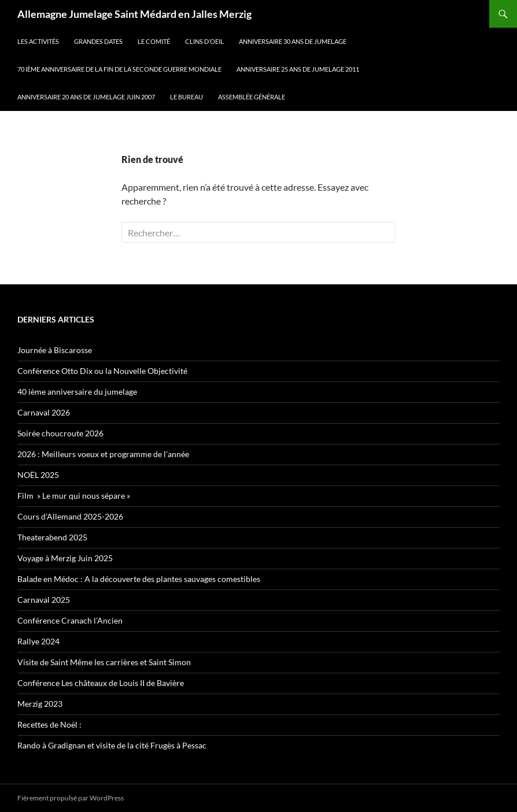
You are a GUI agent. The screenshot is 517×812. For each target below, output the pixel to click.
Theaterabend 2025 (52, 537)
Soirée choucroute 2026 (60, 433)
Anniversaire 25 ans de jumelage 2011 (298, 69)
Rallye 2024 (38, 641)
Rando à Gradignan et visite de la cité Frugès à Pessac (112, 745)
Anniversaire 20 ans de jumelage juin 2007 (86, 97)
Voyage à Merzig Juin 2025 (65, 558)
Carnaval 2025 (44, 600)
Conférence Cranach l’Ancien (70, 620)
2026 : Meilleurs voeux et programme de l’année (103, 454)
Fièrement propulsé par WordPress (71, 798)
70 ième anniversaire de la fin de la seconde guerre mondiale (119, 69)
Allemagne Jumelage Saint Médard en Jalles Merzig (134, 14)
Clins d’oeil (204, 41)
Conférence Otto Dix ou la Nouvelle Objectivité (102, 371)
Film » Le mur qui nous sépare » (74, 496)
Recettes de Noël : (49, 724)
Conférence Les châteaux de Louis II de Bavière (101, 683)
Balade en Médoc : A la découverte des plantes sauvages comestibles (139, 579)
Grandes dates (98, 41)
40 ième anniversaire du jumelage (77, 392)
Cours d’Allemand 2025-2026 (70, 516)
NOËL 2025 (38, 475)
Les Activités (38, 41)
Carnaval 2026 (44, 412)
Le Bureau (187, 97)
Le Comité (154, 41)
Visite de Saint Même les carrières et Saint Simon (104, 662)
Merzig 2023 (40, 704)
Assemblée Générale (252, 97)
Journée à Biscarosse (55, 350)
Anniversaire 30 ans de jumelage (293, 41)
